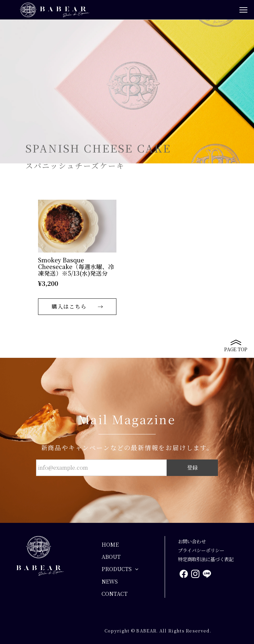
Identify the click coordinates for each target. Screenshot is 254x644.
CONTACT (115, 594)
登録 (192, 468)
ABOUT (111, 557)
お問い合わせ (192, 541)
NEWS (110, 581)
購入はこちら (69, 306)
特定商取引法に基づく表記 (206, 559)
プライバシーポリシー (201, 550)
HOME (110, 544)
